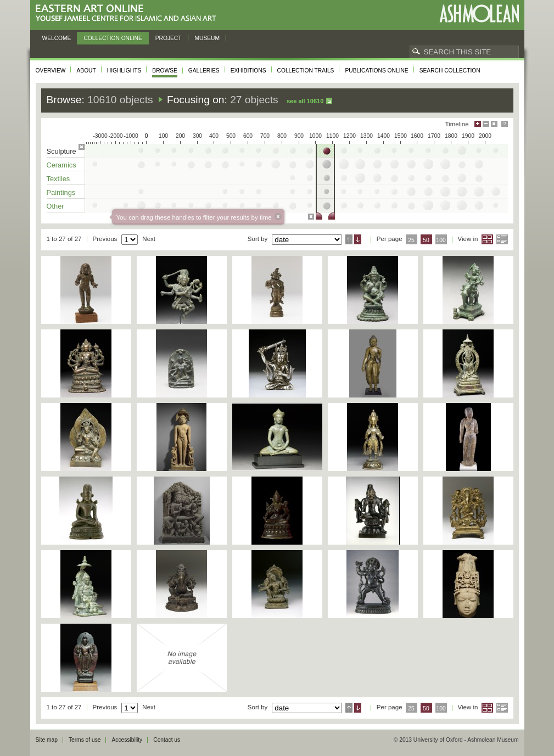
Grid (487, 239)
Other (55, 206)
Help (505, 124)
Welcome (57, 38)
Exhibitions (248, 71)
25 (411, 240)
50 (426, 240)
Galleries (204, 71)
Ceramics (61, 165)
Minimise (486, 124)
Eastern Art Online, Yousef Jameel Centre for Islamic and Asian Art (129, 13)
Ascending (349, 239)
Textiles (58, 179)
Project (169, 38)
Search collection (450, 71)
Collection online (113, 38)
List (502, 239)
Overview (51, 71)
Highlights (124, 71)
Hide (494, 124)
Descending (358, 239)
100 (441, 240)
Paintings (61, 192)
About (86, 71)
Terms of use (85, 740)
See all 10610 (305, 101)
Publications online (376, 71)
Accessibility (127, 740)
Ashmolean (479, 13)
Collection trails (306, 71)
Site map (47, 740)
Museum (208, 38)
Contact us (167, 740)
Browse (165, 71)
